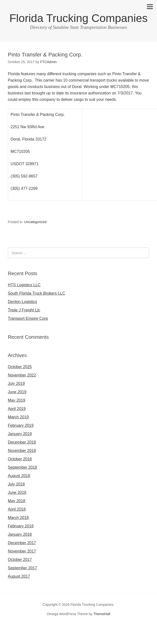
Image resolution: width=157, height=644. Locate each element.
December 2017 (22, 543)
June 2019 (17, 392)
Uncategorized (35, 222)
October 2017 (20, 560)
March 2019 (18, 417)
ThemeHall (102, 614)
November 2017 (22, 551)
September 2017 (22, 568)
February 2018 (21, 526)
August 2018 (19, 476)
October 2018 (20, 459)
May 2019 (17, 400)
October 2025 (20, 367)
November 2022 (22, 375)
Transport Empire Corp (28, 318)
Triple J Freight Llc (24, 310)
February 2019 (21, 425)
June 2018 (17, 492)
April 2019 (17, 409)
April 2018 (17, 509)
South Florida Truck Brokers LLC (37, 293)
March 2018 (18, 518)
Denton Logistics (22, 302)
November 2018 (22, 451)
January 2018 (20, 534)
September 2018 (22, 467)
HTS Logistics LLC (24, 285)
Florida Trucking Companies (78, 18)
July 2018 (16, 484)
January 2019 (20, 434)
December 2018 (22, 442)
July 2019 (16, 384)
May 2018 (17, 501)
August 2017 (19, 576)
